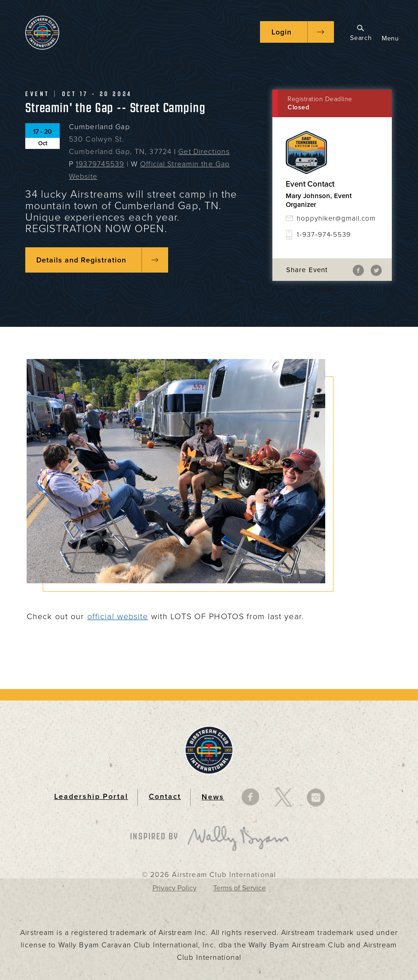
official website (118, 616)
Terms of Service (240, 888)
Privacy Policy (175, 888)
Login (282, 32)
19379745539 (100, 164)
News (213, 797)
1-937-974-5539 (324, 234)
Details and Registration (81, 260)
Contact (165, 797)
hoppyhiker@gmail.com (336, 218)
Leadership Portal (91, 797)
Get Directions (204, 152)
